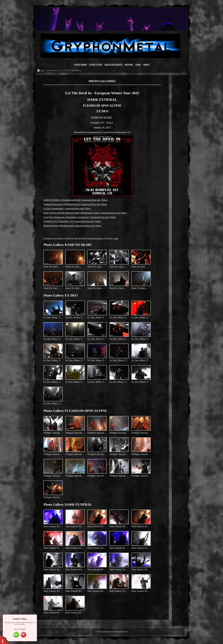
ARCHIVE (129, 65)
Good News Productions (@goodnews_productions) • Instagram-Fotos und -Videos (80, 217)
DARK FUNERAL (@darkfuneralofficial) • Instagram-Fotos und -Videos (75, 200)
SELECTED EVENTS (113, 65)
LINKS (138, 65)
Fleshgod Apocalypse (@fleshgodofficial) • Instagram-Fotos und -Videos (75, 204)
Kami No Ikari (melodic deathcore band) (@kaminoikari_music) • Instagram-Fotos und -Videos (85, 213)
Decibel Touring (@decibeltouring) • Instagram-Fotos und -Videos (72, 226)
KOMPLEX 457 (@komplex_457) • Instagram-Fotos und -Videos (72, 221)
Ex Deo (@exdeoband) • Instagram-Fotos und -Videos (67, 209)
